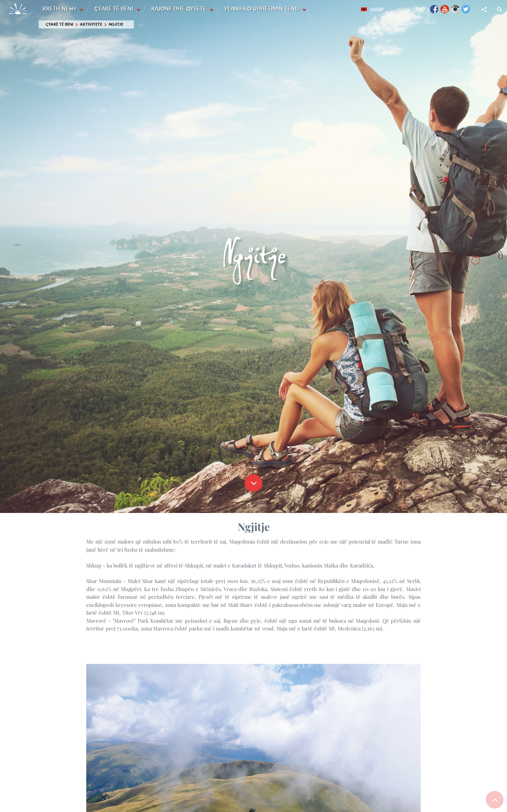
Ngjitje (116, 24)
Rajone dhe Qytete (180, 9)
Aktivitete (91, 24)
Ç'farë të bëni (115, 9)
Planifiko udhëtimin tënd (264, 9)
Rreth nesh (60, 9)
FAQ (420, 9)
